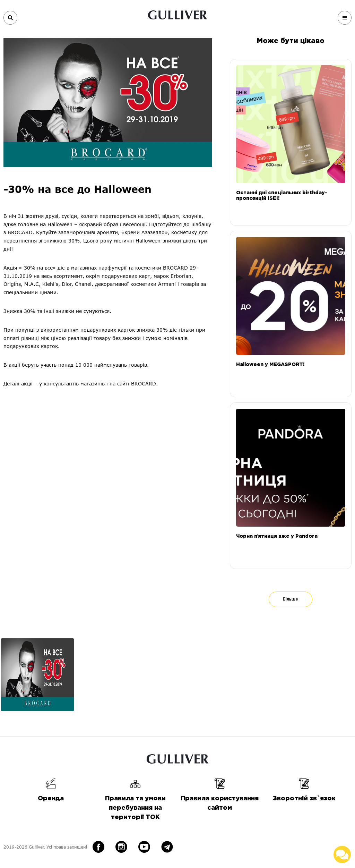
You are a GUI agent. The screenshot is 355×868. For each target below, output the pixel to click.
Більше (291, 599)
